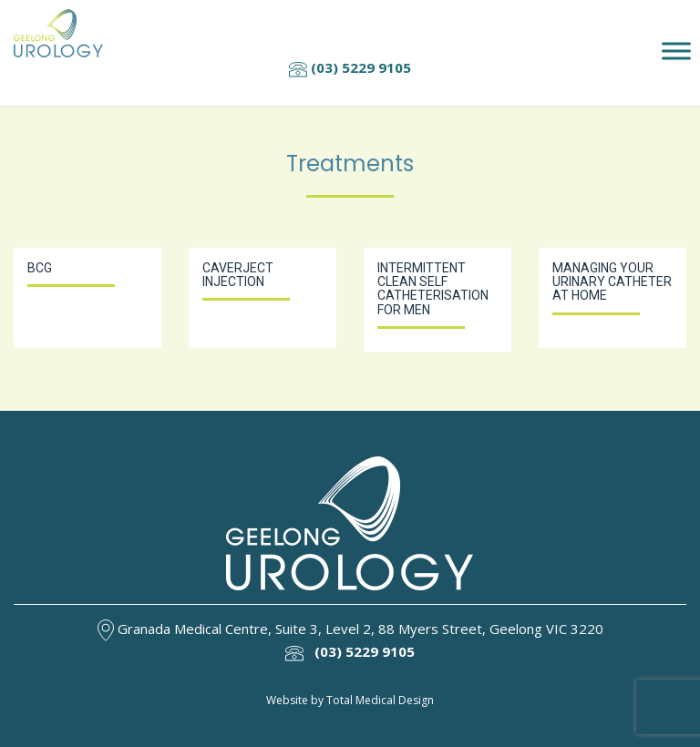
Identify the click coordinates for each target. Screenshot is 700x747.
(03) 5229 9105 (350, 67)
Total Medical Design (380, 700)
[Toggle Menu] (676, 51)
